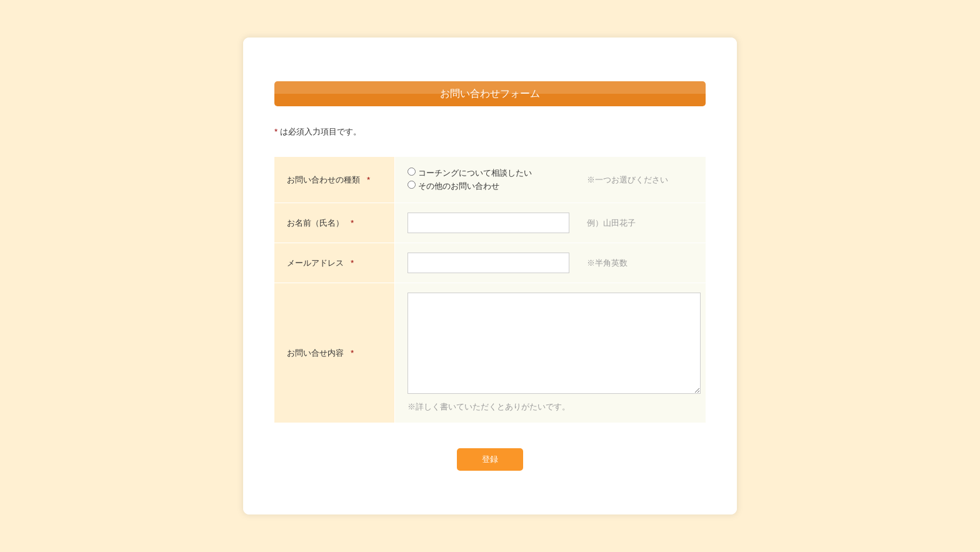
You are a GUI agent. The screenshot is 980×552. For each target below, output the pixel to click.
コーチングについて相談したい (470, 173)
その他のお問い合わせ (453, 186)
